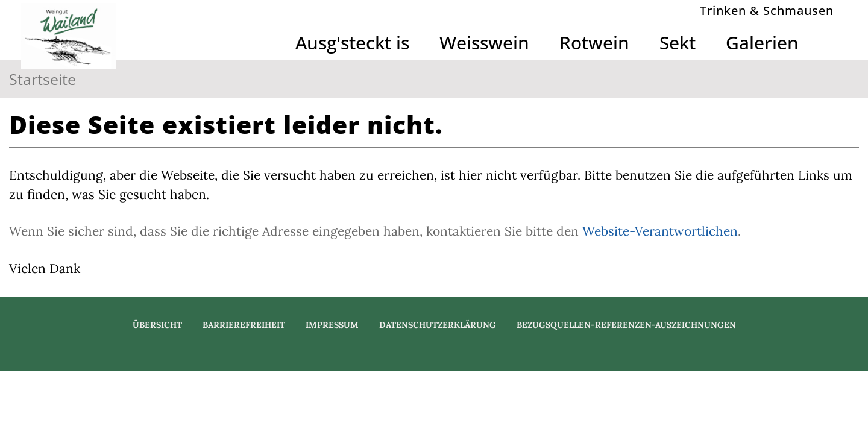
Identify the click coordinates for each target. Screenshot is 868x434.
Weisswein (484, 42)
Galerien (762, 42)
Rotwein (594, 42)
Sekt (678, 42)
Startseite (42, 79)
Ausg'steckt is (352, 42)
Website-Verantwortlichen (660, 231)
